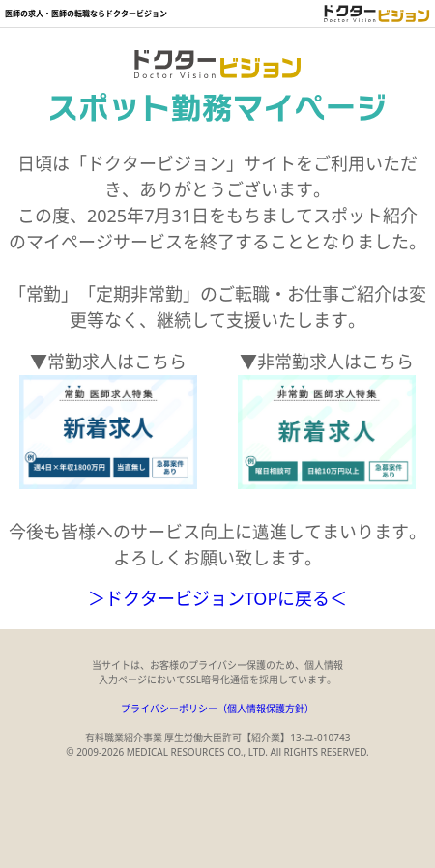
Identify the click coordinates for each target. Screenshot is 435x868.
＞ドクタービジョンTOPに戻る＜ (218, 598)
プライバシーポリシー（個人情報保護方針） (217, 709)
